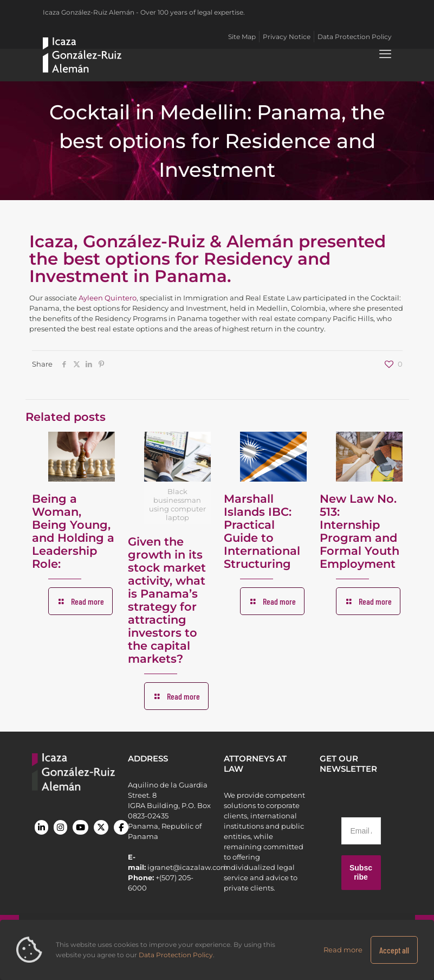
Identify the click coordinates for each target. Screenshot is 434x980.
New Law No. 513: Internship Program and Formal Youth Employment (359, 531)
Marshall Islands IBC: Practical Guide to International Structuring (262, 531)
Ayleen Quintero (108, 298)
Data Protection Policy (176, 955)
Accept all (394, 950)
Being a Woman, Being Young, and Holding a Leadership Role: (73, 531)
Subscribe (361, 872)
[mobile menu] (385, 54)
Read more (343, 950)
